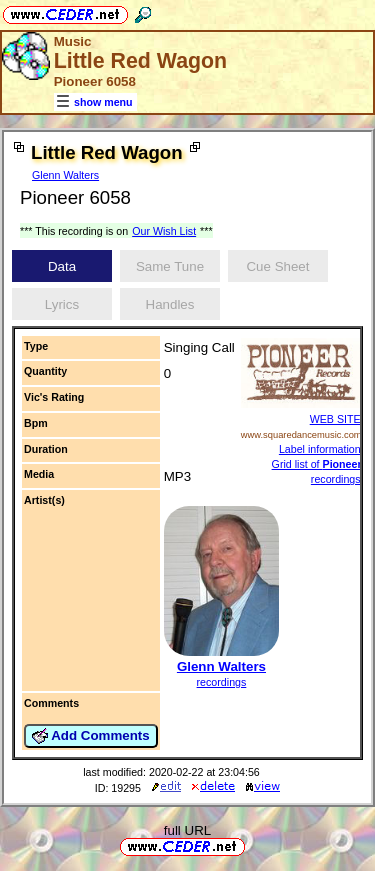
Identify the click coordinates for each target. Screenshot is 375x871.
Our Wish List (164, 231)
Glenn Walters (65, 175)
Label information (320, 449)
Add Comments (91, 736)
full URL (187, 830)
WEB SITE (335, 419)
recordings (222, 682)
